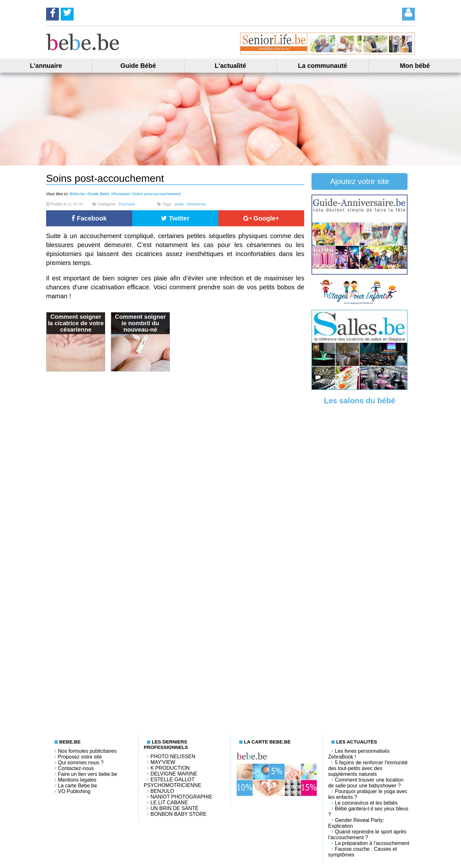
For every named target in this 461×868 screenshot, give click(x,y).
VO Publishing (74, 791)
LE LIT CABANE (169, 803)
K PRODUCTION (170, 768)
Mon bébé (415, 66)
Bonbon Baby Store (178, 814)
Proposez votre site (80, 757)
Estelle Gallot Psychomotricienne (173, 782)
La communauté (323, 66)
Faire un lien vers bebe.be (88, 774)
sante (179, 204)
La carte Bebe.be (77, 786)
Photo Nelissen (173, 756)
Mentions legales (77, 780)
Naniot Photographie (181, 797)
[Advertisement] (360, 509)
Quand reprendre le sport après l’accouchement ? (367, 835)
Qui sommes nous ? (81, 763)
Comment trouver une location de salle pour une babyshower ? (366, 783)
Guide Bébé (138, 66)
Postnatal (127, 204)
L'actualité (230, 66)
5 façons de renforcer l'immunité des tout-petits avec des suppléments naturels (368, 768)
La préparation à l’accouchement (372, 843)
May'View (163, 762)
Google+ (261, 218)
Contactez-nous (76, 768)
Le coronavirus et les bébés (366, 803)
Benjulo (162, 791)
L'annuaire (46, 66)
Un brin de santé (174, 808)
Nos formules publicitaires (87, 751)
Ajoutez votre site (360, 181)
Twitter (175, 218)
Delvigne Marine (174, 774)
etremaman (197, 204)
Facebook (89, 218)
